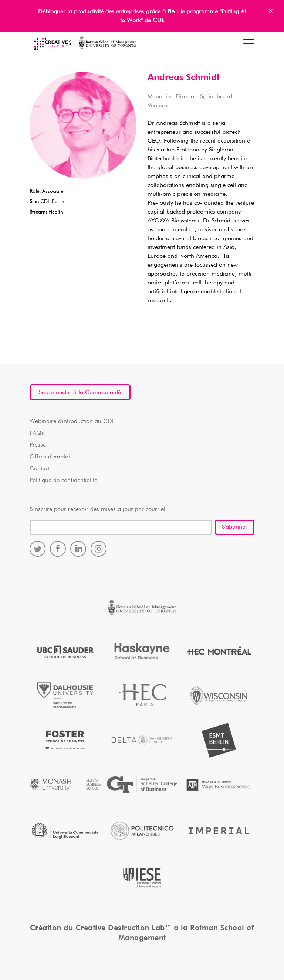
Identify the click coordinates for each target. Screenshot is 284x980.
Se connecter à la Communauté (80, 393)
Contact (40, 469)
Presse (38, 445)
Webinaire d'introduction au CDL (72, 421)
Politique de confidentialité (63, 481)
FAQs (37, 433)
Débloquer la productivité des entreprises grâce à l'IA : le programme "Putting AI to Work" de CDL (142, 16)
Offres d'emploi (50, 457)
